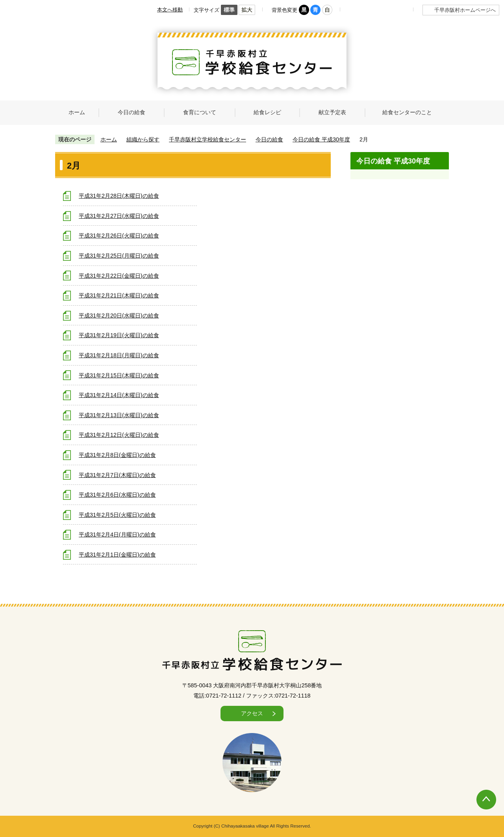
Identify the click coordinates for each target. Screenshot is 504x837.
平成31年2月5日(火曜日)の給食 (117, 515)
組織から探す (143, 139)
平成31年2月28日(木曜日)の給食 (119, 196)
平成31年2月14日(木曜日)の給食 (119, 395)
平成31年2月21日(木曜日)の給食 (119, 295)
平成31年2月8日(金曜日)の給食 (117, 455)
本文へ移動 (170, 10)
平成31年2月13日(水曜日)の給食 (119, 415)
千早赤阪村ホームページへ (465, 10)
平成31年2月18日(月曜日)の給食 (119, 355)
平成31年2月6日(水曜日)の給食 (117, 495)
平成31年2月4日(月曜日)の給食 (117, 534)
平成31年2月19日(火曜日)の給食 (119, 335)
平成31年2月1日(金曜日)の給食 (117, 555)
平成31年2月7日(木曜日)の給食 (117, 475)
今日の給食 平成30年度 (321, 139)
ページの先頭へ (478, 792)
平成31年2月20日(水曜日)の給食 (119, 315)
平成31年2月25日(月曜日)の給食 (119, 256)
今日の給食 (269, 139)
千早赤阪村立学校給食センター (208, 139)
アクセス (252, 713)
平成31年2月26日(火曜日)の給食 (119, 236)
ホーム (109, 139)
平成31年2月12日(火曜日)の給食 (119, 435)
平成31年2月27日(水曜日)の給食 (119, 216)
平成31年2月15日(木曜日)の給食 (119, 375)
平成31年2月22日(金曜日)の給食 (119, 276)
